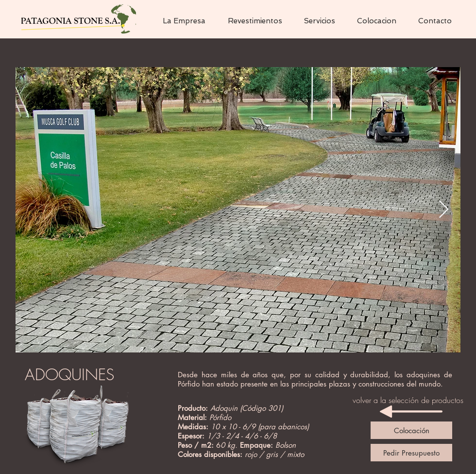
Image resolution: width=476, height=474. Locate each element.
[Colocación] (411, 430)
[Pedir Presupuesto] (411, 453)
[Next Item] (444, 210)
